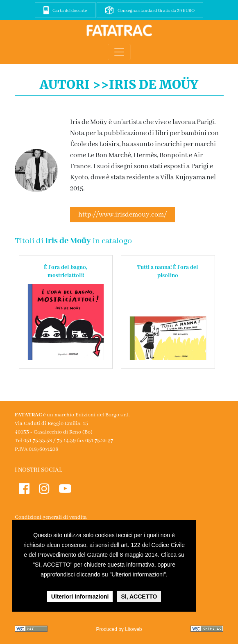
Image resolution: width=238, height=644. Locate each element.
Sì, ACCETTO (139, 597)
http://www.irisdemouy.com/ (122, 215)
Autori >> (74, 84)
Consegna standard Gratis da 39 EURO (156, 11)
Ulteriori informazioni (80, 597)
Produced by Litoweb (119, 629)
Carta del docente (70, 11)
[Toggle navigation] (119, 52)
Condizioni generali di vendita (51, 517)
